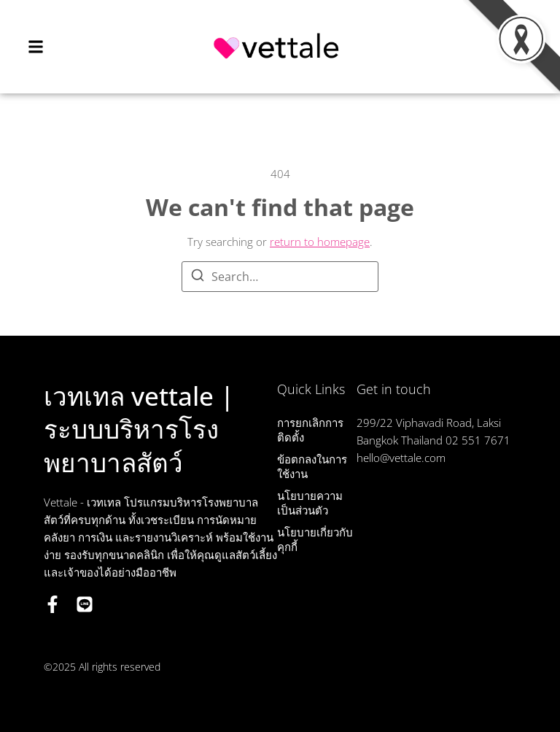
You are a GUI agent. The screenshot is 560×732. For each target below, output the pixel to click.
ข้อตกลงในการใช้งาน (312, 466)
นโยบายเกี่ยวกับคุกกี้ (315, 539)
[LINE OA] (85, 604)
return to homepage (320, 242)
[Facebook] (52, 604)
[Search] (198, 277)
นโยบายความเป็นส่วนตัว (310, 503)
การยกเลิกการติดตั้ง (310, 430)
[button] (36, 46)
